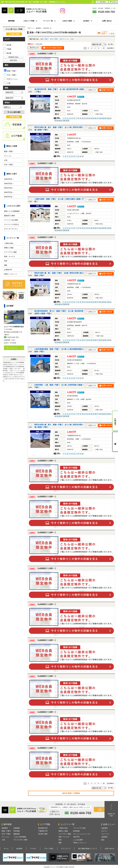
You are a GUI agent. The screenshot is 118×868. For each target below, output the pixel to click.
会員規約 (104, 837)
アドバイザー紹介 (80, 828)
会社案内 (19, 849)
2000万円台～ (9, 184)
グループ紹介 (49, 849)
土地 (72, 39)
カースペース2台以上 (12, 224)
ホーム (6, 849)
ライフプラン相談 (10, 252)
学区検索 (17, 831)
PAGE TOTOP (111, 815)
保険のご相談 (9, 248)
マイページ (105, 834)
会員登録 (104, 828)
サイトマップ (66, 849)
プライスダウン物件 (20, 840)
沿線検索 (17, 828)
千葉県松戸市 (43, 831)
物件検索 (11, 21)
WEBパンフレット (11, 274)
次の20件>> (111, 48)
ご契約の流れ (9, 243)
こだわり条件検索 (20, 837)
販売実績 (76, 831)
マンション (8, 156)
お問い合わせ (107, 21)
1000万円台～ (9, 179)
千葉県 (7, 49)
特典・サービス (10, 256)
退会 (103, 840)
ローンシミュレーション (82, 834)
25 (104, 48)
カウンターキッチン (11, 229)
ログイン (104, 831)
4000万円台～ (9, 192)
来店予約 (76, 837)
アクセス (33, 849)
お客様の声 (8, 270)
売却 (6, 261)
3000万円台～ (9, 188)
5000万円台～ (9, 197)
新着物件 (5, 828)
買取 (6, 265)
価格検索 (17, 834)
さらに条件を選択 (14, 112)
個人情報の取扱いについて (88, 849)
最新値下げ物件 (10, 216)
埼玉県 (7, 45)
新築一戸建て (45, 39)
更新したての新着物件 (12, 211)
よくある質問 (78, 840)
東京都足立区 (43, 828)
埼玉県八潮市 (43, 834)
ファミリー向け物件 (11, 220)
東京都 (7, 53)
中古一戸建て (54, 39)
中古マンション (64, 39)
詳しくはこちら (12, 348)
